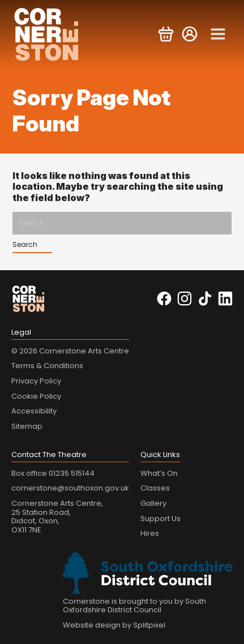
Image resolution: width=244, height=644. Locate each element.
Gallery (153, 503)
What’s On (159, 473)
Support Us (160, 519)
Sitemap (27, 426)
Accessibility (34, 411)
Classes (155, 488)
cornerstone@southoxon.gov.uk (70, 488)
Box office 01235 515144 (53, 473)
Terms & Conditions (47, 366)
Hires (150, 533)
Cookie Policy (36, 396)
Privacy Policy (36, 381)
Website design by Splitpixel (114, 625)
